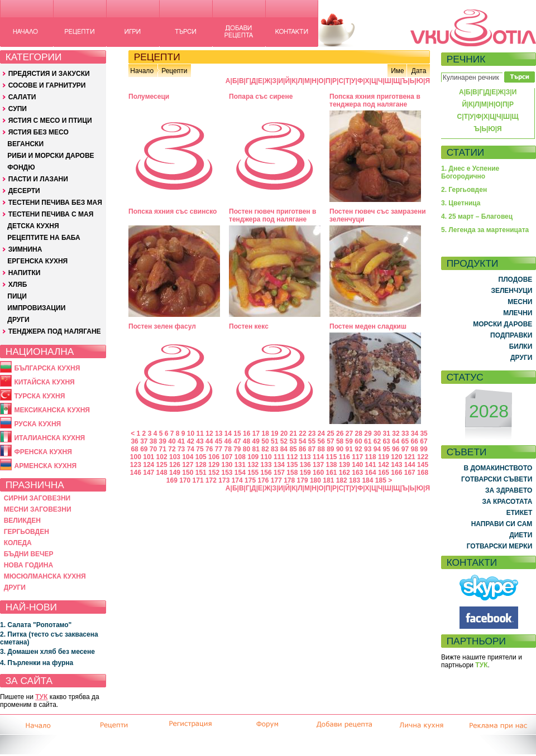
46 (228, 441)
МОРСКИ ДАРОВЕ (502, 324)
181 (328, 480)
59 (349, 441)
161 (331, 473)
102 (162, 457)
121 (410, 457)
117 (357, 457)
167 (410, 473)
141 (371, 465)
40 (172, 441)
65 (405, 441)
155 (253, 473)
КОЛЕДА (18, 543)
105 (201, 457)
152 (214, 473)
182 (342, 480)
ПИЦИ (17, 296)
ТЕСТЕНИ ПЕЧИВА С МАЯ (51, 214)
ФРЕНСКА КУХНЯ (43, 452)
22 (302, 434)
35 (423, 434)
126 (175, 465)
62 (377, 441)
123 (136, 465)
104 (188, 457)
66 (415, 441)
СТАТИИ (466, 152)
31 (387, 434)
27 (349, 434)
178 (289, 480)
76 (209, 449)
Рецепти (174, 71)
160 (318, 473)
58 (340, 441)
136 (305, 465)
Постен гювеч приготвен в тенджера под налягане (272, 215)
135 (292, 465)
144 (410, 465)
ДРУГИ (18, 320)
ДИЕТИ (521, 535)
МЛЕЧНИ (518, 313)
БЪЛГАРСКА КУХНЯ (47, 368)
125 (162, 465)
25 (330, 434)
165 (384, 473)
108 (240, 457)
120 (396, 457)
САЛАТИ (22, 97)
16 (247, 434)
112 (292, 457)
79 (237, 449)
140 (357, 465)
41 (181, 441)
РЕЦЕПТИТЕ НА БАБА (44, 238)
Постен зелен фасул (162, 326)
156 (266, 473)
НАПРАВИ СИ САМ (502, 524)
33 (405, 434)
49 (256, 441)
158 (292, 473)
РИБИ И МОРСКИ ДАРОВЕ (51, 156)
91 (349, 449)
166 (396, 473)
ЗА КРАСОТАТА (508, 502)
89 (330, 449)
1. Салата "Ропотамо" (36, 625)
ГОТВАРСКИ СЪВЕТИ (497, 479)
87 (312, 449)
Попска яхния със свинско (173, 211)
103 (175, 457)
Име (398, 71)
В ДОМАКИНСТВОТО (498, 468)
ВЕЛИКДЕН (22, 521)
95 (386, 449)
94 (377, 449)
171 (198, 480)
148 (162, 473)
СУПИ (18, 109)
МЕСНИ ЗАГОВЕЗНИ (38, 509)
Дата (419, 71)
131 (240, 465)
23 (312, 434)
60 (358, 441)
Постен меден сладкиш (368, 326)
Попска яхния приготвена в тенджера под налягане (375, 100)
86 (302, 449)
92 (358, 449)
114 (318, 457)
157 (279, 473)
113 (305, 457)
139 (344, 465)
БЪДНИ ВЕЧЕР (29, 554)
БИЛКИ (521, 346)
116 (344, 457)
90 (340, 449)
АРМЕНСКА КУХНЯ (45, 466)
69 (144, 449)
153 (227, 473)
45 (219, 441)
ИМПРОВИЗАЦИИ (36, 308)
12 (209, 434)
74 (191, 449)
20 (284, 434)
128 (201, 465)
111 (279, 457)
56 (321, 441)
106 (214, 457)
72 (172, 449)
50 (265, 441)
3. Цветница (461, 203)
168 (423, 473)
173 (224, 480)
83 (274, 449)
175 (250, 480)
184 (367, 480)
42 (191, 441)
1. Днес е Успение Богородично (470, 172)
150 (188, 473)
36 (134, 441)
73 (181, 449)
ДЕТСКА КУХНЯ (33, 226)
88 (321, 449)
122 (423, 457)
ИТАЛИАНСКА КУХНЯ (49, 438)
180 (315, 480)
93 (368, 449)
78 (228, 449)
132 (253, 465)
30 (377, 434)
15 (237, 434)
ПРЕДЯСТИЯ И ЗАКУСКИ (49, 74)
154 (240, 473)
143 (396, 465)
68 (134, 449)
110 (266, 457)
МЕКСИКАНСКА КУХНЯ (52, 410)
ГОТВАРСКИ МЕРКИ (500, 546)
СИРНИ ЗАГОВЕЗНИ (37, 498)
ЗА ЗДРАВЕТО (509, 490)
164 (371, 473)
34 (415, 434)
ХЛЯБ (18, 285)
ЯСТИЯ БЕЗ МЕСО (39, 132)
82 (265, 449)
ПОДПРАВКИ (511, 335)
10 (191, 434)
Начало (142, 71)
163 (357, 473)
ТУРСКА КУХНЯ (39, 396)
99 (423, 449)
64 (396, 441)
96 (396, 449)
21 (293, 434)
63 (386, 441)
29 (368, 434)
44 (209, 441)
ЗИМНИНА (25, 249)
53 (293, 441)
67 (423, 441)
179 (303, 480)
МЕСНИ (520, 302)
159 (305, 473)
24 (321, 434)
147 (149, 473)
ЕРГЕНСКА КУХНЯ (37, 261)
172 (211, 480)
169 (172, 480)
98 (415, 449)
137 (318, 465)
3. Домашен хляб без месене (47, 652)
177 (276, 480)
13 (219, 434)
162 (344, 473)
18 (265, 434)
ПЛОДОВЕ (516, 280)
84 (284, 449)
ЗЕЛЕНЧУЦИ (511, 291)
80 (247, 449)
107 (227, 457)
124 (149, 465)
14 (228, 434)
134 (279, 465)
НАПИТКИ (25, 273)
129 (214, 465)
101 (149, 457)
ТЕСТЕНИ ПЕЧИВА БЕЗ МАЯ (55, 203)
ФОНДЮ (21, 167)
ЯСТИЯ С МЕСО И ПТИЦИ (50, 121)
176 (263, 480)
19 (274, 434)
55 (312, 441)
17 (256, 434)
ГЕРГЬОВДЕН (27, 532)
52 (284, 441)
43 (200, 441)
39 (163, 441)
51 (274, 441)
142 (384, 465)
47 (237, 441)
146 (136, 473)
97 (405, 449)
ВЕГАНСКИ (25, 144)
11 (200, 434)
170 (185, 480)
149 (175, 473)
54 (302, 441)
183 (355, 480)
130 (227, 465)
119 (384, 457)
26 (340, 434)
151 (201, 473)
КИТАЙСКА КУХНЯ (44, 382)
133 (266, 465)
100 (136, 457)
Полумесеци (149, 97)
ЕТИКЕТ (520, 513)
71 (163, 449)
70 (153, 449)
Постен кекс (249, 326)
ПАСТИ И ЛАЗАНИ (38, 179)
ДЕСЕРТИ (24, 191)
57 (330, 441)
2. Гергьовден (464, 190)
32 (396, 434)
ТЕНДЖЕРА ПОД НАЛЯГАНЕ (55, 331)
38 (153, 441)
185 (381, 480)
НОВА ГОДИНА (28, 565)
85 (293, 449)
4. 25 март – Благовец (477, 216)
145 (423, 465)
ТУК (41, 697)
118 (371, 457)
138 (331, 465)
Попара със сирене (261, 97)
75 (200, 449)
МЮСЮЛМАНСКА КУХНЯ (45, 576)
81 (256, 449)
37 (144, 441)
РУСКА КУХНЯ (37, 424)
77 (219, 449)
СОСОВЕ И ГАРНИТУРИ (47, 85)
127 (188, 465)
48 (247, 441)
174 (237, 480)
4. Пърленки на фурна (37, 663)
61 (368, 441)
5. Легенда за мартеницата (485, 230)
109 (253, 457)
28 (359, 434)
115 (331, 457)
